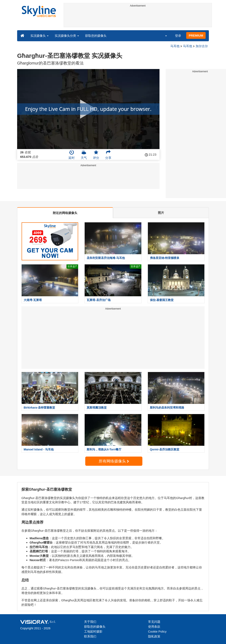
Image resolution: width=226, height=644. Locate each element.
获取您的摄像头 (96, 36)
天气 (84, 155)
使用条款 (154, 627)
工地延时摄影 (93, 631)
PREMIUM (196, 35)
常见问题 (154, 622)
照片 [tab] (161, 213)
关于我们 (90, 622)
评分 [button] (96, 155)
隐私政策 (154, 636)
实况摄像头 (39, 36)
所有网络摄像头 (114, 461)
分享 (108, 155)
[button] (163, 36)
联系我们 (90, 636)
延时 (72, 155)
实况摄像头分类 (67, 36)
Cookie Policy (157, 631)
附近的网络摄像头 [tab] (65, 213)
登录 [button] (178, 36)
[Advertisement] (138, 18)
